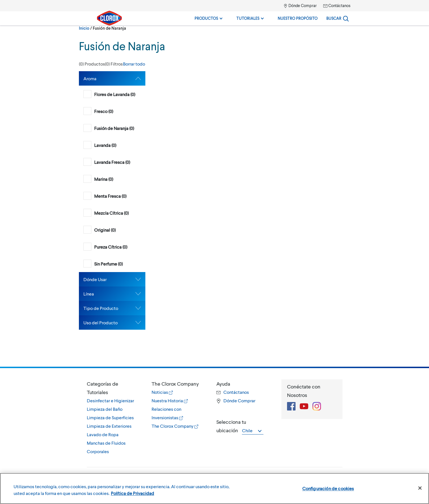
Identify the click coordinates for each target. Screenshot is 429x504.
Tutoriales (250, 18)
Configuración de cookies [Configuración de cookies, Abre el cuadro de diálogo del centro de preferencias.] (328, 488)
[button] (112, 64)
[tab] (112, 78)
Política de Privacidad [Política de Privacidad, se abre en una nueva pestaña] (132, 493)
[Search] (338, 18)
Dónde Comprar (300, 6)
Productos (208, 18)
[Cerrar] (420, 488)
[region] (214, 488)
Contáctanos (337, 6)
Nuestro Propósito (298, 18)
